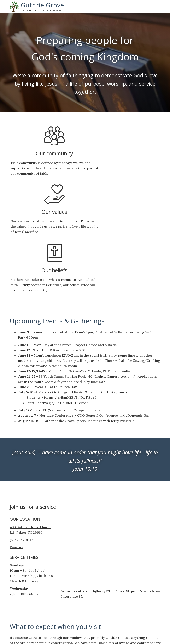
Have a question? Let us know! (38, 594)
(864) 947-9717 (21, 434)
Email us (16, 441)
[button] (154, 7)
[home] (37, 6)
